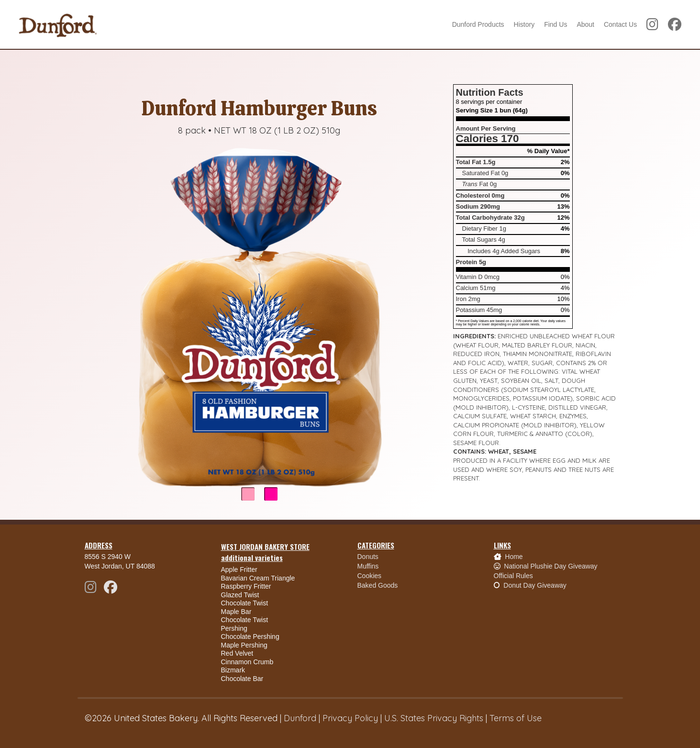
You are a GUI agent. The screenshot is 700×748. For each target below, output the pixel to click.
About (585, 24)
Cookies (370, 576)
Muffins (368, 566)
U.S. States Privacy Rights (434, 718)
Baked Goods (378, 585)
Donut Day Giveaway (535, 585)
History (524, 24)
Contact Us (620, 24)
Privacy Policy (350, 718)
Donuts (368, 557)
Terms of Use (516, 718)
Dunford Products (478, 24)
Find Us (556, 24)
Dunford (300, 718)
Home (514, 557)
